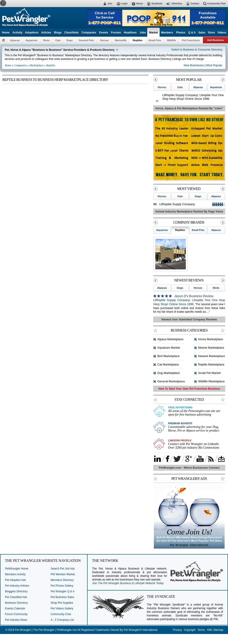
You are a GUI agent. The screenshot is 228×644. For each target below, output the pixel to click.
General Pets (86, 40)
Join (110, 4)
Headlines (130, 33)
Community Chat (216, 4)
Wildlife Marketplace (211, 381)
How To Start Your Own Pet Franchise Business (189, 389)
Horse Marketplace (211, 339)
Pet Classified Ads (16, 597)
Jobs (143, 33)
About (139, 4)
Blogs (58, 33)
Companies (89, 33)
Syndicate (157, 4)
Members (167, 33)
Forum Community (16, 614)
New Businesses (194, 65)
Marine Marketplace (211, 348)
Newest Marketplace (212, 356)
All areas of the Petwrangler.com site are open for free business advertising (194, 413)
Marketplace (37, 65)
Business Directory (16, 603)
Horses (104, 40)
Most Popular (214, 65)
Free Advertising (180, 407)
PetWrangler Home (17, 569)
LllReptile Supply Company (177, 204)
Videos (222, 33)
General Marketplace (171, 381)
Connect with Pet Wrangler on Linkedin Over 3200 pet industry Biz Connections (194, 446)
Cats (58, 40)
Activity (17, 33)
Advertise (177, 4)
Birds (46, 40)
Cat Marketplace (168, 364)
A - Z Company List (62, 620)
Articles (46, 33)
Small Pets (155, 40)
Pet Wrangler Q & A (63, 591)
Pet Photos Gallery (62, 586)
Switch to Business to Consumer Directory (197, 50)
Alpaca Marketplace (170, 339)
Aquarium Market (169, 348)
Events (104, 33)
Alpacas (15, 40)
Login (124, 4)
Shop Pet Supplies (62, 603)
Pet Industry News (16, 620)
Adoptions (32, 33)
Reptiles (138, 40)
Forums (116, 33)
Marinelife (121, 40)
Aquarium (31, 40)
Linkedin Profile (180, 440)
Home (6, 33)
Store (211, 33)
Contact (195, 4)
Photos (181, 33)
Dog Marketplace (168, 373)
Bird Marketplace (168, 356)
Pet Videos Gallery (62, 608)
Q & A (192, 33)
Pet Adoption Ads (15, 580)
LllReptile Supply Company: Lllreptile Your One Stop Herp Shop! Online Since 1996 (193, 97)
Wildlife (171, 40)
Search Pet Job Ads (63, 569)
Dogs (70, 40)
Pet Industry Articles (17, 586)
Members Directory (62, 580)
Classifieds (71, 33)
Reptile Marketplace (211, 364)
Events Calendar (15, 608)
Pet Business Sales (62, 597)
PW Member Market (63, 574)
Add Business (215, 40)
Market (154, 33)
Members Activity (15, 574)
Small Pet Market (209, 373)
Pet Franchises (191, 40)
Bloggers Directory (16, 591)
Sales (202, 33)
